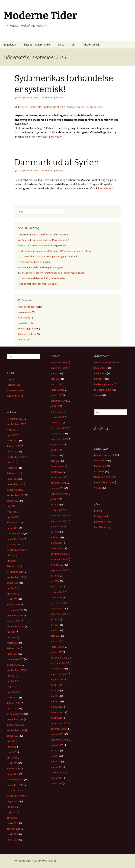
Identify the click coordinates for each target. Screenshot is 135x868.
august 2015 (57, 745)
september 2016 (59, 674)
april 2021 (56, 461)
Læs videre (57, 136)
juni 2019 (55, 532)
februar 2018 (57, 592)
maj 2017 (55, 630)
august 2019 (57, 526)
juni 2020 (55, 505)
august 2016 (57, 679)
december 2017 (59, 603)
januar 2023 (57, 395)
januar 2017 (57, 652)
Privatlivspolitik (91, 45)
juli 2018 (55, 576)
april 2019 (56, 537)
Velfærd (22, 339)
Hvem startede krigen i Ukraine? (35, 262)
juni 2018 (55, 581)
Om (73, 45)
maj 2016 (55, 696)
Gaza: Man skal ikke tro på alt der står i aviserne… (44, 235)
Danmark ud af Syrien (57, 162)
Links (61, 45)
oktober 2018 (58, 565)
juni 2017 (55, 625)
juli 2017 (55, 619)
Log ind (11, 379)
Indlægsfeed (14, 385)
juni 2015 (55, 751)
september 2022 (59, 401)
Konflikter (23, 323)
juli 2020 (55, 499)
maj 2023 (55, 373)
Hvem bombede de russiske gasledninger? (41, 267)
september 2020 (59, 494)
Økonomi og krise (27, 334)
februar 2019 (57, 548)
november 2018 (59, 559)
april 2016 (56, 701)
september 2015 (59, 740)
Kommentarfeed (16, 390)
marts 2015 (56, 767)
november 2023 (59, 362)
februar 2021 (57, 466)
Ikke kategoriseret (54, 98)
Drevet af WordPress (45, 861)
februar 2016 (57, 712)
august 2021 (57, 444)
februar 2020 (57, 510)
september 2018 (59, 570)
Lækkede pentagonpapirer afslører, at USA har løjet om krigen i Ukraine (55, 251)
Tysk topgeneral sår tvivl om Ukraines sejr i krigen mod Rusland (51, 273)
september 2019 (59, 521)
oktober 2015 (58, 734)
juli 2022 (55, 406)
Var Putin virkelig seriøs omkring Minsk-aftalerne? (44, 240)
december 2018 (59, 554)
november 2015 (59, 729)
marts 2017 (56, 641)
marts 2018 (56, 587)
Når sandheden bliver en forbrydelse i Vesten (42, 278)
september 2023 (59, 368)
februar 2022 (57, 417)
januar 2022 (57, 423)
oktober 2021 (58, 433)
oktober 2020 (58, 488)
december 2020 (59, 477)
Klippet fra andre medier (37, 45)
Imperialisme (25, 312)
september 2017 (59, 614)
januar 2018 (57, 597)
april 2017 (56, 636)
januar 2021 (57, 472)
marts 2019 (56, 543)
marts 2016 (56, 707)
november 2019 (59, 515)
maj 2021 (55, 455)
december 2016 (59, 658)
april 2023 (56, 379)
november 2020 (59, 483)
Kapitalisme (24, 318)
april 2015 (56, 761)
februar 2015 (57, 772)
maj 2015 (55, 756)
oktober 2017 (58, 608)
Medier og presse (27, 329)
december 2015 (59, 723)
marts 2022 (56, 412)
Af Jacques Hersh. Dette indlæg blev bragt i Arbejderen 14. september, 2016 (59, 107)
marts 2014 (56, 778)
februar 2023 (57, 390)
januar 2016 (57, 718)
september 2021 (59, 439)
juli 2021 (55, 450)
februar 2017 (57, 647)
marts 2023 (56, 384)
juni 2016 (55, 690)
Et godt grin (10, 45)
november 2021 (59, 428)
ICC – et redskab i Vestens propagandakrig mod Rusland (47, 256)
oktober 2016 (58, 669)
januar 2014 (57, 783)
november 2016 (59, 663)
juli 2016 (55, 685)
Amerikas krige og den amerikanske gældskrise (43, 245)
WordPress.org (15, 396)
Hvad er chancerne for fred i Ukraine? (37, 284)
